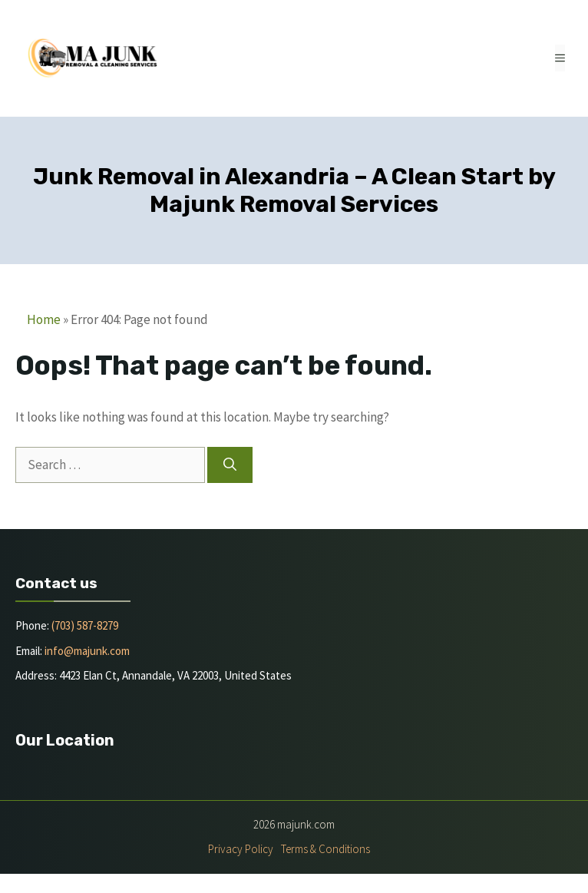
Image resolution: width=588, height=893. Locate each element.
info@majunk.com (87, 651)
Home (44, 319)
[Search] (230, 465)
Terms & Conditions (325, 849)
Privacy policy (241, 849)
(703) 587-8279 (85, 625)
